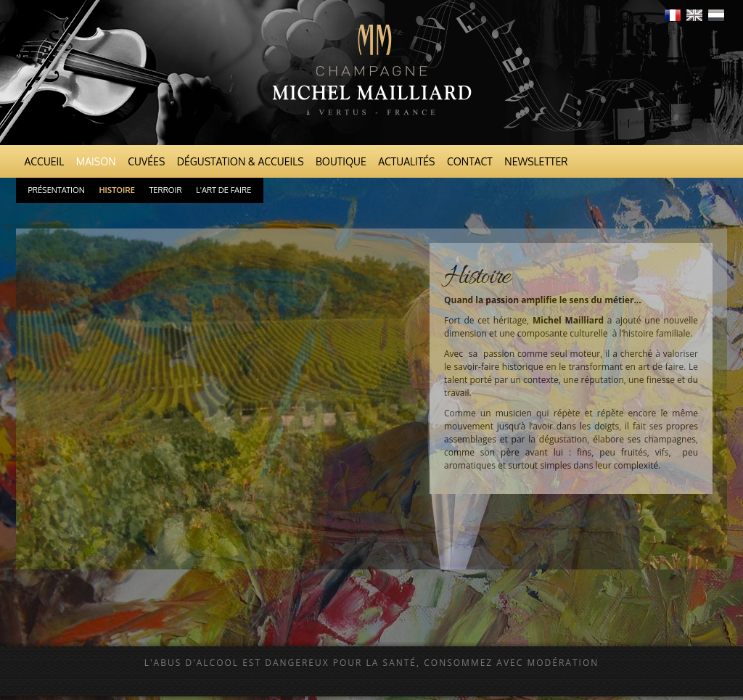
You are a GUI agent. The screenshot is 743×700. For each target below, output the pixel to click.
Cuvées (146, 161)
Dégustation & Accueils (241, 161)
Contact (470, 161)
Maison (96, 161)
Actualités (406, 161)
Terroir (165, 190)
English (694, 15)
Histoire (117, 190)
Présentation (57, 190)
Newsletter (536, 161)
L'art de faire (223, 190)
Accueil (45, 161)
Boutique (341, 161)
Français (673, 15)
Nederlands (716, 15)
